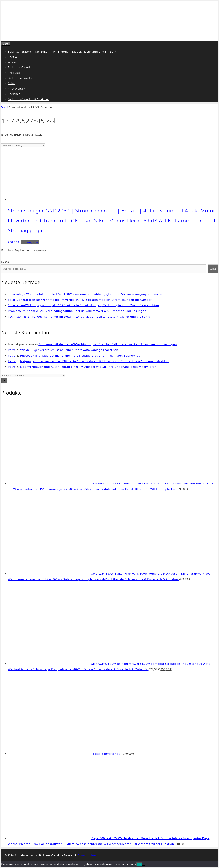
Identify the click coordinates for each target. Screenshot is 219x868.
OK (139, 864)
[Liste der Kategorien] (33, 375)
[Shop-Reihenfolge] (23, 145)
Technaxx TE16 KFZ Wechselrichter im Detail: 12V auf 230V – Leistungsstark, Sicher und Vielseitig (79, 316)
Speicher (14, 94)
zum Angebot (30, 242)
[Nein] (144, 865)
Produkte (14, 73)
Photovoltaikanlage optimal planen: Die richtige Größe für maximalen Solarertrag (80, 355)
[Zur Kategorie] (4, 381)
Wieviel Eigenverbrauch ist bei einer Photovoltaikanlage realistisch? (70, 350)
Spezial (13, 57)
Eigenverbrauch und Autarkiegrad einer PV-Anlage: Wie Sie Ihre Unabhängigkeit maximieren (88, 367)
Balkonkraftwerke (20, 67)
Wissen (13, 62)
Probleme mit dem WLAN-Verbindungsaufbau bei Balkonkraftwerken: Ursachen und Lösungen (77, 311)
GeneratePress (88, 855)
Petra (12, 350)
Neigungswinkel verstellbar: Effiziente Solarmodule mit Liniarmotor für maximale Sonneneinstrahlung (96, 361)
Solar (11, 83)
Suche (5, 262)
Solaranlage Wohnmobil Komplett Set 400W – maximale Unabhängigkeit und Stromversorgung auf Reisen (86, 294)
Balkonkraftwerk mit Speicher (29, 99)
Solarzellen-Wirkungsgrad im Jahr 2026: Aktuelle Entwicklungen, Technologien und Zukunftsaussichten (83, 305)
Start (5, 107)
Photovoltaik (17, 89)
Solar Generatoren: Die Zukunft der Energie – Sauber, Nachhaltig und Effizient (62, 52)
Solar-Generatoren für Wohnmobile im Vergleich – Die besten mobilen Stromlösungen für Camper (80, 300)
